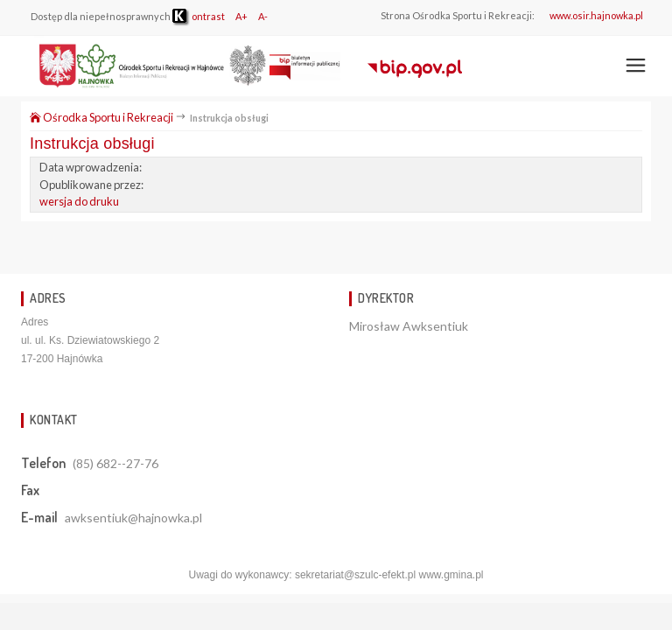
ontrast (199, 16)
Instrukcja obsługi (92, 143)
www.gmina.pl (451, 575)
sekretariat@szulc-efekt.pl (355, 575)
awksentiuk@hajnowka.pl (133, 518)
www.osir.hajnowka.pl (596, 15)
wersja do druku (79, 201)
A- (263, 16)
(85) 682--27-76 (115, 463)
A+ (241, 16)
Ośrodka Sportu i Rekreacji (101, 117)
